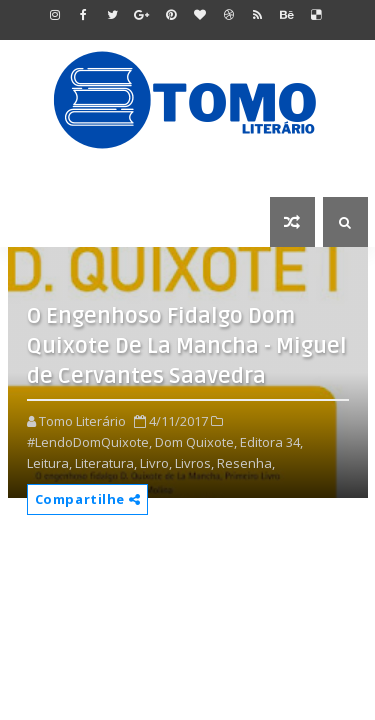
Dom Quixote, (196, 442)
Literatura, (106, 463)
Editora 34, (271, 442)
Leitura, (49, 463)
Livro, (156, 463)
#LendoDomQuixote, (89, 442)
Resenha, (246, 463)
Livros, (194, 463)
